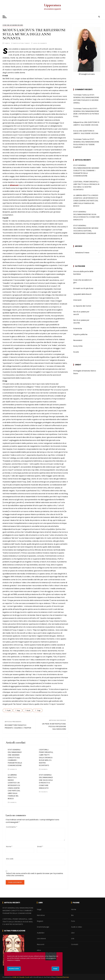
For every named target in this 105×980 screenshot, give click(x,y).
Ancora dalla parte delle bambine (83, 273)
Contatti (75, 944)
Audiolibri (41, 933)
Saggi (39, 909)
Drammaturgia (43, 927)
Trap (39, 710)
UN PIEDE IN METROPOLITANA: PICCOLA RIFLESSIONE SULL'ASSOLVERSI (54, 726)
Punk (9, 710)
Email (40, 847)
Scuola (76, 352)
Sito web (10, 859)
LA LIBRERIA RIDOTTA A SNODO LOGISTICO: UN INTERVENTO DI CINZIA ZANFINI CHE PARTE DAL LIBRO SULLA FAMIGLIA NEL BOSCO (86, 201)
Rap (19, 710)
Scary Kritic (78, 346)
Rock (29, 710)
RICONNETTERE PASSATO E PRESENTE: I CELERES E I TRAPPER (18, 726)
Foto (73, 921)
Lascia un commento (40, 43)
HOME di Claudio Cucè (21, 977)
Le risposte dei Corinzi (82, 306)
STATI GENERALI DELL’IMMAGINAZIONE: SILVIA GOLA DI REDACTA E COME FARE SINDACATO (46, 781)
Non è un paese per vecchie (81, 321)
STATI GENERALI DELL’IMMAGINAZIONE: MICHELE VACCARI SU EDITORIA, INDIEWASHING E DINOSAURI (86, 229)
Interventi (77, 300)
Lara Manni (41, 939)
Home (74, 909)
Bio (72, 915)
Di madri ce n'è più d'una (83, 288)
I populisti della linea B (82, 294)
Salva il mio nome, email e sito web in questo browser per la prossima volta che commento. (35, 874)
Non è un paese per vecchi (81, 313)
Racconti (41, 944)
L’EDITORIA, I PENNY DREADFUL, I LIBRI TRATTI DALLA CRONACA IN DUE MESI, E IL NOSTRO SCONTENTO (46, 758)
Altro (39, 950)
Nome (9, 847)
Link (73, 939)
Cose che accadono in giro (13, 25)
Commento (12, 827)
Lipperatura (52, 5)
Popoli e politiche (80, 334)
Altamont (14, 185)
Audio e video (77, 927)
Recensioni (78, 340)
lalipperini (77, 122)
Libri (73, 933)
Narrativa (41, 915)
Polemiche (78, 329)
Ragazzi (40, 921)
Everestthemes (63, 977)
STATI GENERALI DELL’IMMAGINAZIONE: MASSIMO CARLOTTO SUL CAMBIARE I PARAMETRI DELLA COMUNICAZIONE (15, 758)
